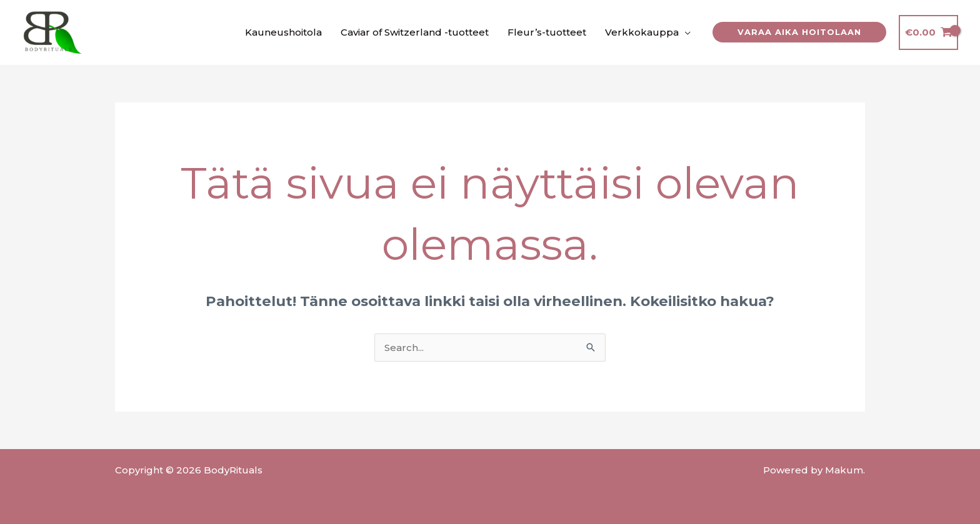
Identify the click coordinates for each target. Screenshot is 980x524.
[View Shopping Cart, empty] (928, 33)
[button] (799, 32)
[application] (685, 32)
